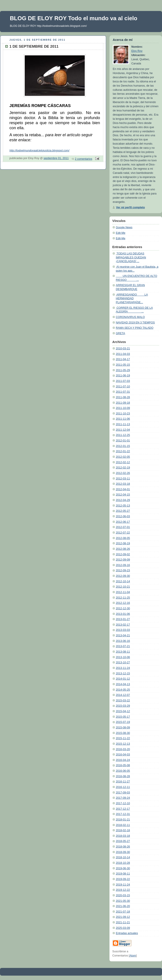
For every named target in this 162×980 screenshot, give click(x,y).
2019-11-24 (123, 885)
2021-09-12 (123, 917)
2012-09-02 (123, 554)
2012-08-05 (123, 538)
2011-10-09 (123, 408)
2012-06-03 (123, 516)
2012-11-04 (123, 592)
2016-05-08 (123, 765)
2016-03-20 (123, 749)
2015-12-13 (123, 744)
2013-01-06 (123, 614)
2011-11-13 (123, 424)
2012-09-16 (123, 565)
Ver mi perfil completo (130, 207)
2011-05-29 (123, 370)
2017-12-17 (123, 809)
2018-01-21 (123, 820)
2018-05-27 (123, 841)
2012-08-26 (123, 549)
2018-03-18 (123, 836)
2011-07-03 (123, 381)
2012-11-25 (123, 598)
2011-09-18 (123, 403)
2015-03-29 (123, 706)
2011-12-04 (123, 430)
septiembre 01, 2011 (56, 158)
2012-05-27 (123, 511)
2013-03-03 (123, 630)
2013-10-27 (123, 662)
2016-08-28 (123, 776)
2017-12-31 (123, 814)
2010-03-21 (123, 348)
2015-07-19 (123, 722)
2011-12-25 (123, 435)
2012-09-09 (123, 560)
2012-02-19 (123, 468)
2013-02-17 (123, 625)
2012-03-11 (123, 479)
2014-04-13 (123, 684)
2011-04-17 (123, 359)
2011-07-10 (123, 387)
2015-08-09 (123, 728)
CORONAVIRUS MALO (130, 317)
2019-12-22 (123, 890)
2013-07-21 (123, 646)
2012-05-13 (123, 506)
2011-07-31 (123, 392)
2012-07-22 (123, 533)
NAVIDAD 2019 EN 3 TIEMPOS (135, 323)
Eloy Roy (137, 51)
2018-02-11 (123, 825)
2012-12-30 (123, 608)
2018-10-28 (123, 863)
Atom (133, 956)
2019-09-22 (123, 879)
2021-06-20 (123, 906)
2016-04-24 (123, 760)
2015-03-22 (123, 701)
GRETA (121, 333)
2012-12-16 (123, 603)
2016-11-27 (123, 782)
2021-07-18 (123, 912)
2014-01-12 (123, 679)
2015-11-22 (123, 738)
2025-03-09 (123, 928)
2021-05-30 (123, 901)
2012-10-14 (123, 581)
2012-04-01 (123, 489)
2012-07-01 (123, 527)
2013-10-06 (123, 657)
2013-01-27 (123, 619)
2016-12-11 (123, 787)
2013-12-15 (123, 673)
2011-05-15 (123, 365)
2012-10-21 (123, 587)
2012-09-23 (123, 570)
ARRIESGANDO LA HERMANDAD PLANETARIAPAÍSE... (132, 299)
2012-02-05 (123, 457)
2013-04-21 (123, 635)
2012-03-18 (123, 484)
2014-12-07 (123, 695)
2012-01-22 (123, 451)
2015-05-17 (123, 717)
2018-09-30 (123, 852)
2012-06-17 (123, 522)
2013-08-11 (123, 652)
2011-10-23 (123, 414)
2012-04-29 (123, 500)
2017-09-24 (123, 798)
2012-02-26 (123, 473)
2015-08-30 (123, 733)
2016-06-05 (123, 771)
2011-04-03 (123, 354)
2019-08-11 (123, 874)
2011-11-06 (123, 419)
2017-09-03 (123, 793)
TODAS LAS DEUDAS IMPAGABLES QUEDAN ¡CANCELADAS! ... (131, 257)
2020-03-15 (123, 895)
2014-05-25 (123, 690)
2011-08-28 (123, 397)
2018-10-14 (123, 857)
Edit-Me (121, 233)
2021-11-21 (123, 922)
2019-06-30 (123, 868)
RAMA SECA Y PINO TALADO (135, 328)
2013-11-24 (123, 668)
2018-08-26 (123, 847)
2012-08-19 (123, 543)
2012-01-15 (123, 446)
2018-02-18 (123, 830)
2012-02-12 (123, 462)
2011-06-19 (123, 376)
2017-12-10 (123, 803)
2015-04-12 (123, 711)
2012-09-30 (123, 576)
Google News (124, 227)
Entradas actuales (127, 933)
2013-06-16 (123, 641)
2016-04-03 (123, 755)
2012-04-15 (123, 495)
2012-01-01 (123, 441)
